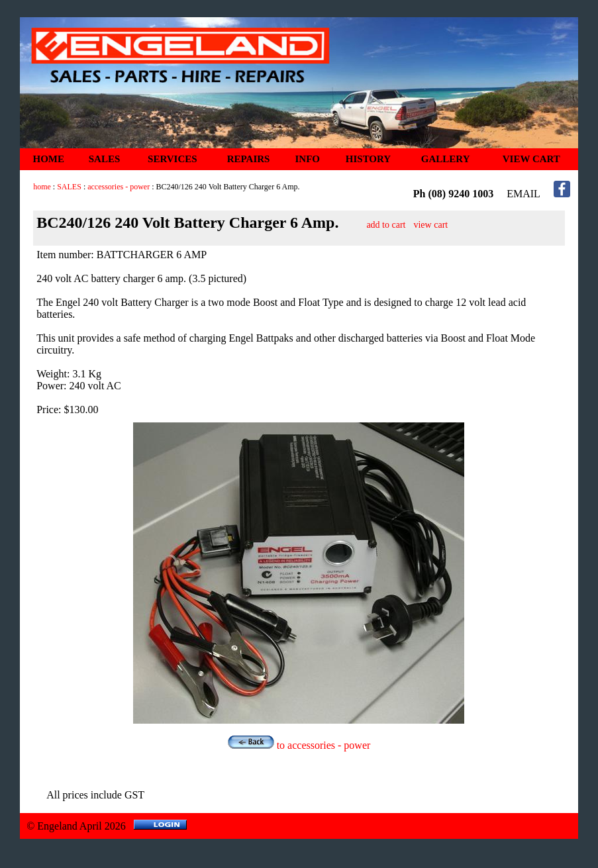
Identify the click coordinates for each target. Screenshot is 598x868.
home (42, 187)
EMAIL (523, 194)
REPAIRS (249, 159)
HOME (49, 159)
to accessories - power (299, 745)
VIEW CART (531, 159)
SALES (105, 159)
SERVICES (173, 159)
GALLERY (446, 159)
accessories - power (119, 187)
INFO (308, 159)
